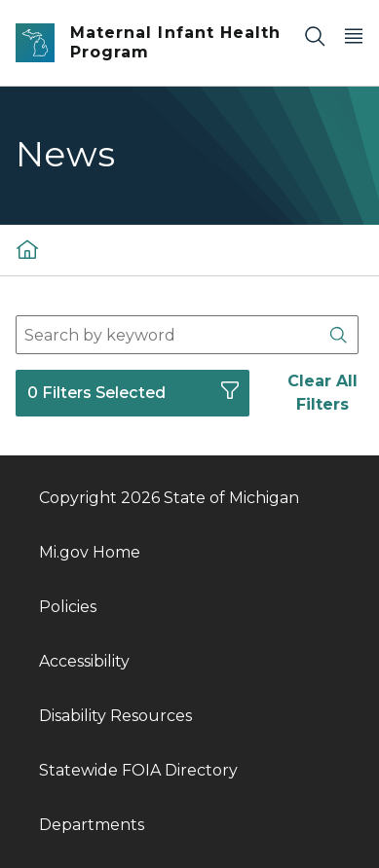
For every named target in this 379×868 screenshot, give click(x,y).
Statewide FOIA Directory (138, 770)
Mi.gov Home (90, 552)
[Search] (315, 36)
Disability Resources (115, 716)
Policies (68, 607)
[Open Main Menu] (354, 36)
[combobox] (187, 335)
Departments (92, 825)
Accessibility (84, 661)
